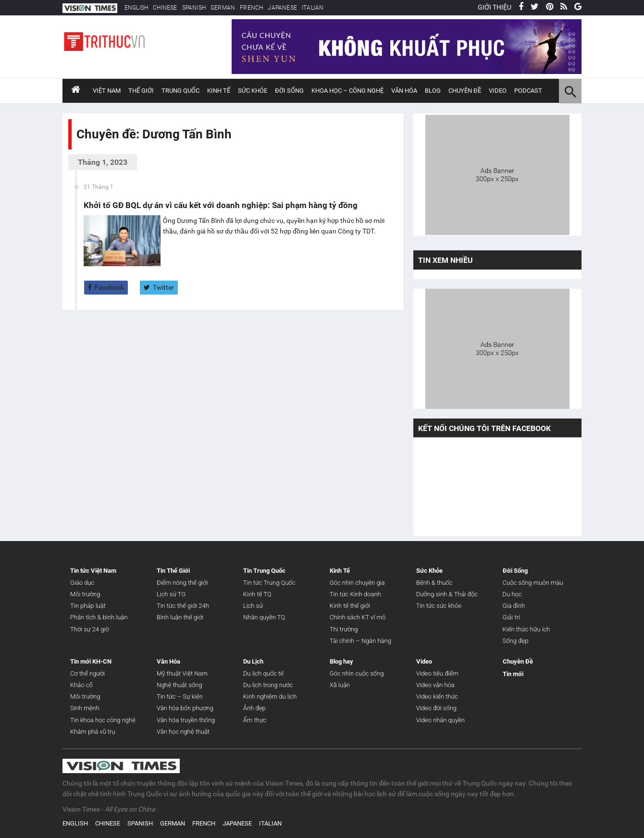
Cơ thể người (87, 673)
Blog (433, 91)
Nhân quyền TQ (264, 617)
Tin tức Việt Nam (93, 571)
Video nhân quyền (440, 720)
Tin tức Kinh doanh (355, 594)
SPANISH (194, 8)
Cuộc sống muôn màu (533, 583)
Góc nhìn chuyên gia (357, 583)
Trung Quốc (180, 91)
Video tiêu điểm (437, 673)
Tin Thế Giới (173, 571)
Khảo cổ (81, 685)
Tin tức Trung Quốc (269, 583)
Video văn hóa (435, 685)
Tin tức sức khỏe (439, 606)
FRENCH (251, 8)
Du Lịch (253, 661)
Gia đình (514, 606)
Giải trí (511, 617)
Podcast (528, 91)
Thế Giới (141, 91)
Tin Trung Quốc (264, 571)
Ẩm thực (255, 720)
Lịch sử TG (171, 594)
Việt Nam (107, 91)
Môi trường (85, 594)
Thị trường (344, 629)
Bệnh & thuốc (434, 583)
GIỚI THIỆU (495, 7)
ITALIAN (313, 8)
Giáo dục (82, 583)
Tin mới (513, 674)
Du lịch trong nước (268, 685)
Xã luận (340, 685)
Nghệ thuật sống (179, 685)
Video (498, 91)
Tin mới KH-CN (91, 661)
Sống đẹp (516, 641)
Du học (512, 594)
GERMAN (223, 8)
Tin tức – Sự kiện (180, 696)
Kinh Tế (219, 91)
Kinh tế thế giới (350, 606)
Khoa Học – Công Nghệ (347, 91)
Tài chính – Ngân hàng (360, 641)
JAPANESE (282, 8)
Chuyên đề (465, 91)
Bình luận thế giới (180, 617)
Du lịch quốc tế (263, 673)
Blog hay (341, 661)
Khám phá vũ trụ (93, 732)
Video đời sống (436, 708)
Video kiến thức (437, 696)
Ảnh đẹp (254, 708)
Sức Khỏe (253, 91)
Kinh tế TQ (257, 594)
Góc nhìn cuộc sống (357, 673)
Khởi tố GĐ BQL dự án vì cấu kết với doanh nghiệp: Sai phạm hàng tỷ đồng (221, 205)
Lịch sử (253, 606)
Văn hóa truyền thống (186, 720)
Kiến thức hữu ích (526, 629)
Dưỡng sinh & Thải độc (447, 594)
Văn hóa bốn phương (185, 708)
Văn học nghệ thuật (183, 732)
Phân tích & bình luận (99, 617)
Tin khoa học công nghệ (103, 720)
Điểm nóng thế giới (182, 583)
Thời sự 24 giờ (90, 629)
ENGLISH (136, 8)
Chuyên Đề (518, 661)
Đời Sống (289, 91)
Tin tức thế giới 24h (183, 606)
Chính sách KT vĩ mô (358, 617)
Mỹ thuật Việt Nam (182, 673)
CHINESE (165, 8)
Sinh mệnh (85, 708)
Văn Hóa (404, 91)
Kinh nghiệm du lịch (270, 696)
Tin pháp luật (88, 606)
